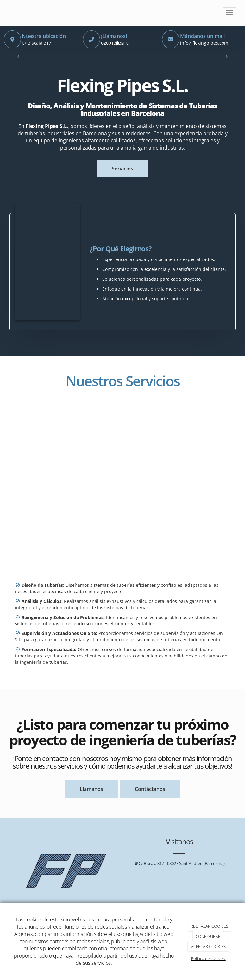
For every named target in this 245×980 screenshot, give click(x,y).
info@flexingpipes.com (204, 43)
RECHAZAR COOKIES (209, 926)
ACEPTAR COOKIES (208, 946)
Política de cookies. (208, 958)
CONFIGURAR (208, 936)
